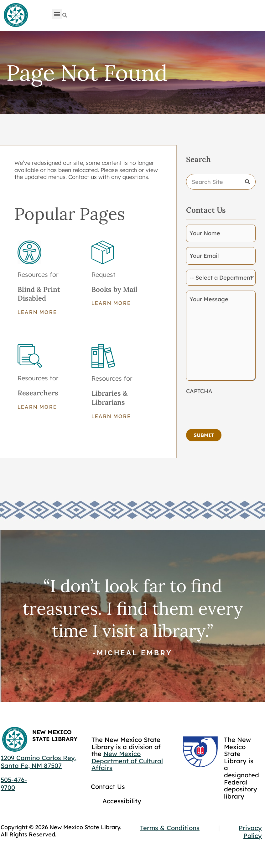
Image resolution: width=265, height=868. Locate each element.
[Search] (65, 15)
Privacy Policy (250, 832)
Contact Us (108, 787)
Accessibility (122, 801)
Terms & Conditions (170, 828)
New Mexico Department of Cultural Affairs (127, 761)
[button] (57, 14)
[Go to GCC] (200, 752)
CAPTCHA (199, 391)
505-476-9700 (14, 784)
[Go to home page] (16, 15)
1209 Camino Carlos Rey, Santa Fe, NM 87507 (39, 762)
